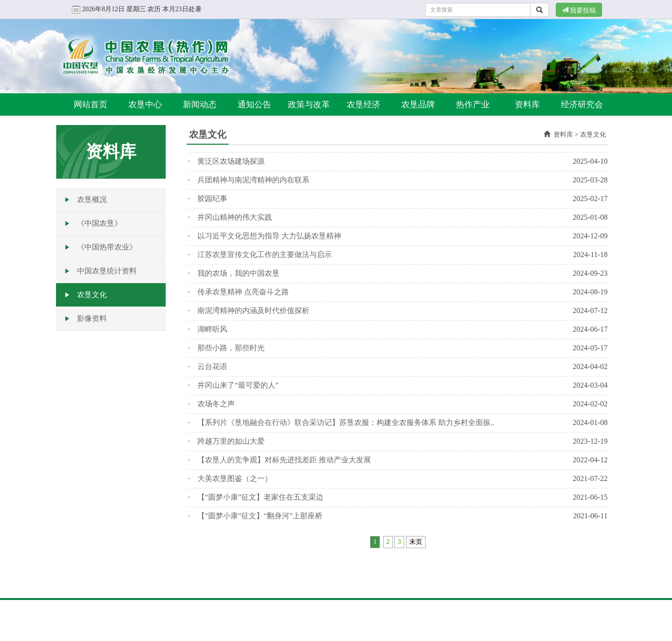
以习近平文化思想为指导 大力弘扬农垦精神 (269, 236)
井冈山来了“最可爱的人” (238, 385)
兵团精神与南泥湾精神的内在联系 (253, 180)
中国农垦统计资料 (107, 271)
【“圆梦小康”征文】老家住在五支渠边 (260, 497)
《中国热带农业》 (107, 247)
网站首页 (91, 105)
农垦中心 (145, 105)
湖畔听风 (212, 329)
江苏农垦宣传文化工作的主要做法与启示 (265, 254)
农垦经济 (364, 105)
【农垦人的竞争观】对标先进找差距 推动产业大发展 (284, 460)
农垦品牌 (418, 105)
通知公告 (254, 105)
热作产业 (473, 105)
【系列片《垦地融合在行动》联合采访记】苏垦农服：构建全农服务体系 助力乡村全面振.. (346, 422)
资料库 (527, 105)
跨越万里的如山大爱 (231, 441)
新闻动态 (200, 105)
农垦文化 (92, 295)
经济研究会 (582, 105)
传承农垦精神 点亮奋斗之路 (243, 292)
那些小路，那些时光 (231, 348)
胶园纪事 (212, 199)
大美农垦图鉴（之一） (235, 478)
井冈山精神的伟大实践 (235, 217)
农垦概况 (92, 199)
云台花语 (212, 366)
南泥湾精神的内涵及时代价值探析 (253, 310)
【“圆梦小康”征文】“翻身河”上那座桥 (260, 516)
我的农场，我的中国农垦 (238, 273)
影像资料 (92, 318)
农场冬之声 (216, 404)
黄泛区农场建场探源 (231, 161)
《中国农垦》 (99, 223)
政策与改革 (309, 105)
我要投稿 (579, 10)
